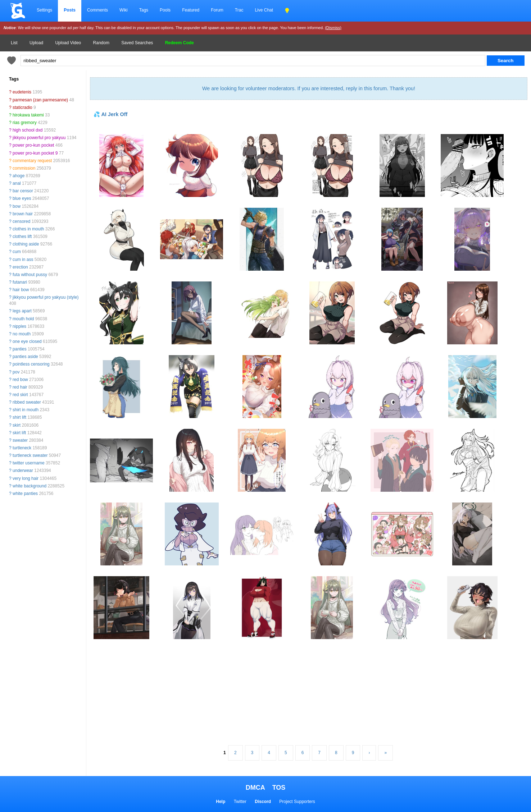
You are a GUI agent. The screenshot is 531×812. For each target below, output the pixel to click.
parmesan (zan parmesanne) (40, 100)
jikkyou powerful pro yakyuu (39, 138)
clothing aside (26, 244)
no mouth (22, 334)
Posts (70, 10)
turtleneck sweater (30, 455)
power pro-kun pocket (33, 145)
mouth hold (23, 319)
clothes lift (22, 237)
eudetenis (22, 92)
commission (24, 168)
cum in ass (23, 260)
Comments (97, 10)
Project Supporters (297, 802)
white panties (25, 494)
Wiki (124, 10)
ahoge (19, 176)
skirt (17, 425)
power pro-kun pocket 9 (35, 153)
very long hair (26, 478)
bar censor (23, 191)
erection (20, 267)
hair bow (21, 290)
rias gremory (25, 123)
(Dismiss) (333, 28)
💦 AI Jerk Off (110, 114)
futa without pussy (30, 275)
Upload (36, 43)
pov (16, 372)
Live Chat (264, 10)
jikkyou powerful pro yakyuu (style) (46, 297)
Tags (144, 10)
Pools (165, 10)
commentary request (32, 161)
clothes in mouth (28, 229)
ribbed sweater (27, 402)
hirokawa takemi (28, 115)
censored (21, 221)
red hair (20, 387)
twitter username (29, 463)
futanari (20, 282)
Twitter (240, 802)
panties (20, 349)
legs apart (22, 311)
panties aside (25, 357)
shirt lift (19, 417)
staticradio (22, 107)
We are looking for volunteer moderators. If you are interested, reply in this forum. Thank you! (309, 88)
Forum (217, 10)
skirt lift (19, 433)
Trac (239, 10)
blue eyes (22, 198)
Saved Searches (137, 43)
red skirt (20, 395)
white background (29, 486)
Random (101, 43)
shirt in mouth (26, 410)
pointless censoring (31, 364)
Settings (44, 10)
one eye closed (27, 341)
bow (17, 206)
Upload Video (68, 43)
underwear (23, 471)
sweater (20, 440)
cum (17, 252)
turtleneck (22, 448)
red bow (20, 380)
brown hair (23, 214)
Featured (191, 10)
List (14, 43)
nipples (19, 326)
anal (17, 183)
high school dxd (28, 130)
